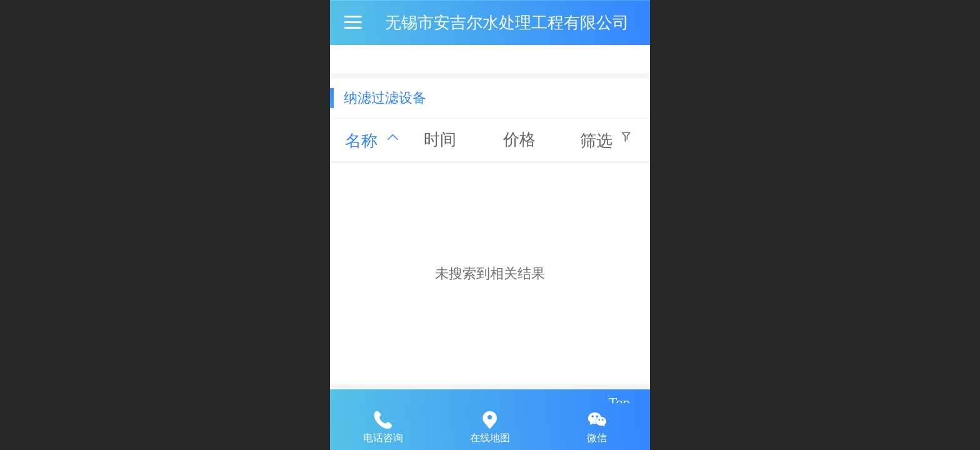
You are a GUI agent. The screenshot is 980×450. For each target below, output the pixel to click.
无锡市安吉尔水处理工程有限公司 (507, 22)
